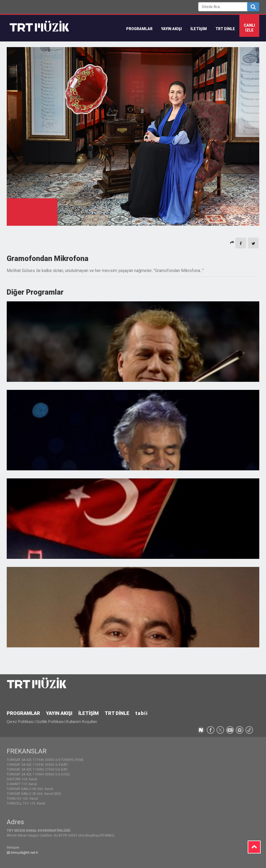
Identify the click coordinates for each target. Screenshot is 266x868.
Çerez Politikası (21, 722)
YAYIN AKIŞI (171, 29)
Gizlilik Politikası (50, 722)
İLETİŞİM (199, 29)
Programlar (139, 29)
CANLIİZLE (249, 28)
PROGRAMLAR (23, 713)
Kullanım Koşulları (82, 722)
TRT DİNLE (225, 29)
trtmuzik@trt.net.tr (24, 853)
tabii (142, 713)
